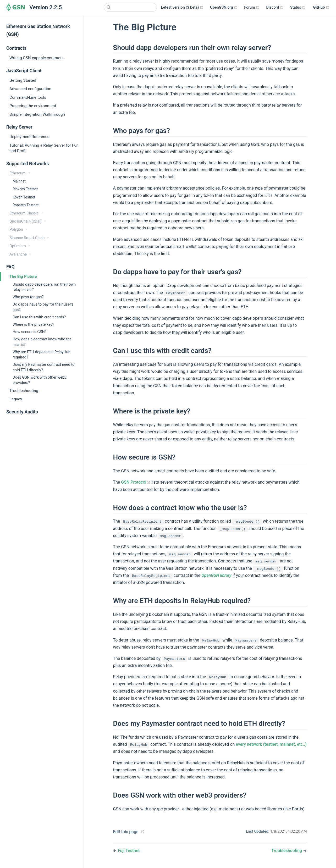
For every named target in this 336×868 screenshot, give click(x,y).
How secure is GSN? (30, 332)
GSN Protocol (136, 482)
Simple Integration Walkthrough (37, 114)
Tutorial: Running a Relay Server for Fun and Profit (44, 148)
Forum (252, 8)
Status (298, 8)
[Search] (130, 7)
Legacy (16, 399)
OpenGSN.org (224, 8)
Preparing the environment (33, 106)
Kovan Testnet (24, 197)
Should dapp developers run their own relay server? (44, 287)
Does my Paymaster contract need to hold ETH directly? (44, 367)
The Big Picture (23, 277)
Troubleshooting (24, 391)
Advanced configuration (30, 89)
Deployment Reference (29, 137)
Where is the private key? (33, 325)
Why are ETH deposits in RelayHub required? (42, 355)
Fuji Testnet (129, 851)
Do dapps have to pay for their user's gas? (43, 307)
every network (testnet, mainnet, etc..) (271, 744)
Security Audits (22, 412)
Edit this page (126, 832)
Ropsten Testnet (26, 205)
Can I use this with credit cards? (39, 317)
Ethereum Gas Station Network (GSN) (38, 30)
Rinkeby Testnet (25, 189)
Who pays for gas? (28, 297)
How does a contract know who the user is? (42, 342)
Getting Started (23, 80)
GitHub (321, 8)
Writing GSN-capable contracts (37, 58)
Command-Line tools (28, 97)
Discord (275, 8)
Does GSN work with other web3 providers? (40, 380)
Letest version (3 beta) (182, 8)
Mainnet (19, 181)
